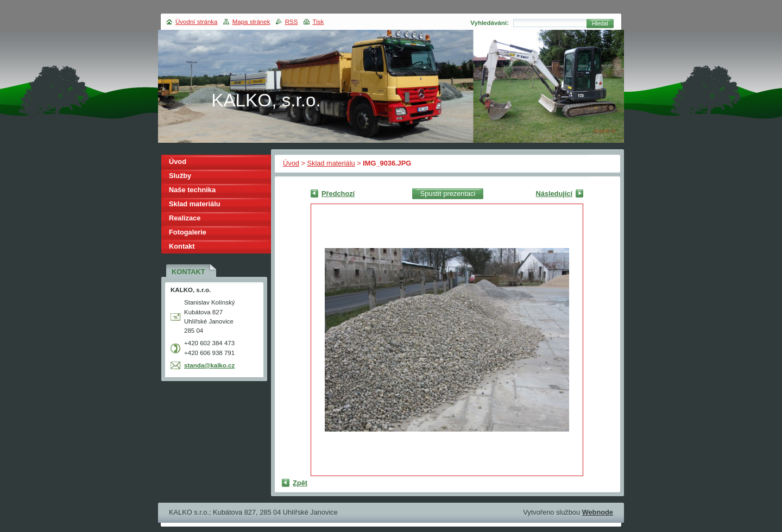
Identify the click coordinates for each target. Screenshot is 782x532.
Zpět (300, 483)
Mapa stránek (251, 22)
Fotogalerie (188, 232)
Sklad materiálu (331, 163)
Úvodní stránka (196, 22)
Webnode (598, 512)
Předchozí (338, 194)
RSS (292, 22)
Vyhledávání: (490, 23)
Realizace (185, 218)
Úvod (291, 163)
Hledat (600, 24)
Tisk (319, 22)
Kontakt (182, 246)
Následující (554, 194)
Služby (180, 176)
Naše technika (192, 190)
